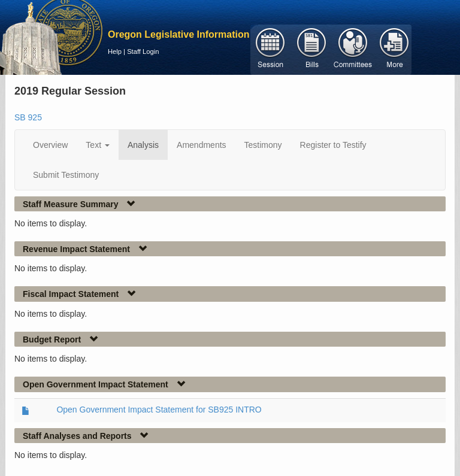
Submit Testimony (66, 175)
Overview (50, 145)
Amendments (201, 145)
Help (115, 51)
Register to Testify (333, 145)
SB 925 (28, 117)
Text (98, 145)
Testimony (263, 145)
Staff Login (143, 51)
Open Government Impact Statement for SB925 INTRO (159, 410)
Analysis (143, 145)
